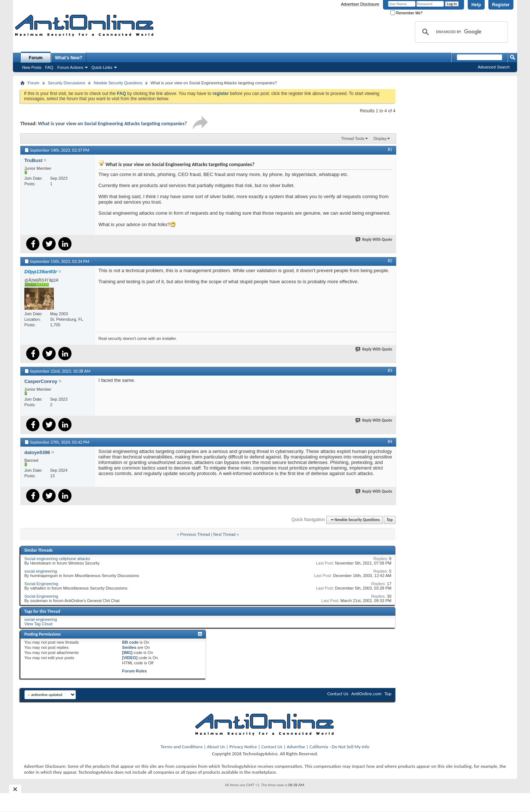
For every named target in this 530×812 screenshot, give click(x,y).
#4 (390, 442)
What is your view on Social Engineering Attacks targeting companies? (112, 124)
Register (501, 5)
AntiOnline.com (366, 694)
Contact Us (338, 694)
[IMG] (127, 653)
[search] (460, 32)
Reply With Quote (374, 240)
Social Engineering (41, 584)
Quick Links (102, 67)
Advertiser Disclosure (360, 4)
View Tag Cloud (38, 624)
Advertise (296, 747)
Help (476, 5)
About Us (216, 747)
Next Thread (224, 534)
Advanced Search (494, 67)
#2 (390, 261)
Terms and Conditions (182, 747)
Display (380, 138)
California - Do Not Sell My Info (339, 747)
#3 (390, 370)
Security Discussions (67, 83)
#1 (390, 150)
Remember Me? (406, 13)
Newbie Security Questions (118, 83)
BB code (130, 642)
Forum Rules (134, 671)
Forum (36, 58)
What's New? (69, 58)
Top (390, 520)
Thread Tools (353, 138)
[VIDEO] (130, 658)
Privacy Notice (243, 747)
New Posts (32, 67)
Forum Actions (70, 67)
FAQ (49, 67)
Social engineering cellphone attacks (57, 559)
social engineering (41, 571)
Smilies (129, 647)
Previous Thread (195, 534)
